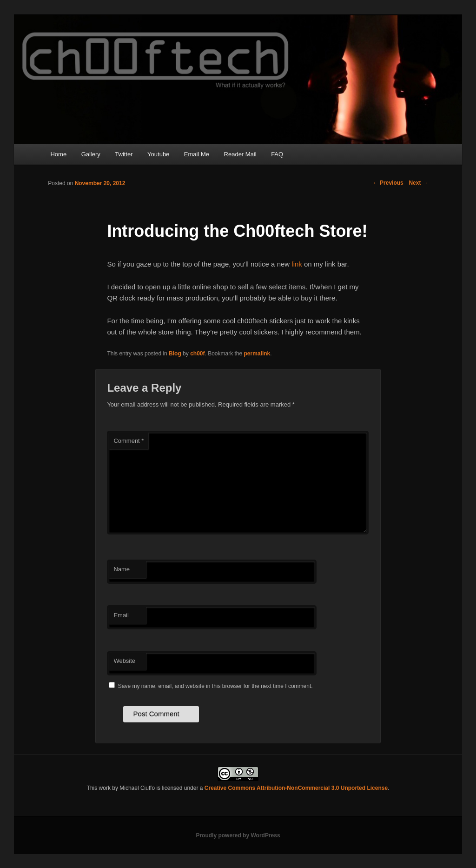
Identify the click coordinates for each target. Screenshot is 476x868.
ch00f (197, 354)
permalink (257, 354)
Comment (129, 441)
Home (58, 154)
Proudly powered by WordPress (238, 835)
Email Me (197, 154)
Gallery (91, 154)
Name (122, 569)
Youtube (158, 154)
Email (121, 615)
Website (124, 661)
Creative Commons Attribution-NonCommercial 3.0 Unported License (296, 788)
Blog (175, 354)
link (297, 264)
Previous (388, 183)
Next (418, 183)
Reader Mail (240, 154)
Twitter (124, 154)
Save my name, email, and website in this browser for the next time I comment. (215, 686)
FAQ (277, 154)
